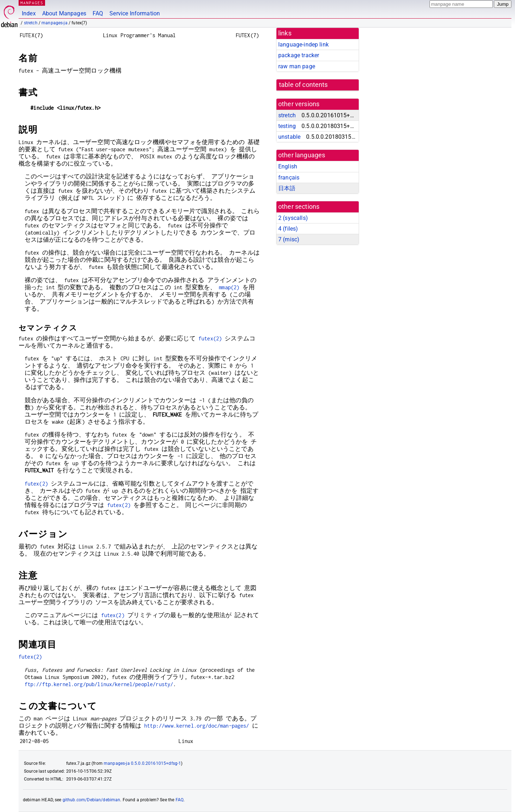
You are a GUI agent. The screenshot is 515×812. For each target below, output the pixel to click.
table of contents (303, 85)
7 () (289, 239)
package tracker (299, 55)
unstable (289, 137)
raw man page (297, 66)
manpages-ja (55, 23)
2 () (293, 218)
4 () (288, 229)
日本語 (287, 188)
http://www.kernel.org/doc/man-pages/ (197, 726)
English (288, 166)
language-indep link (303, 45)
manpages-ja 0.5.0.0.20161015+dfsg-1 (142, 763)
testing (287, 126)
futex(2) (210, 338)
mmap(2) (229, 287)
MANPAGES (32, 3)
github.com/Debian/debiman (92, 800)
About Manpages (64, 13)
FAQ (98, 13)
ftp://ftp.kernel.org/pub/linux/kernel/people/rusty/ (99, 684)
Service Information (135, 13)
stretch (31, 23)
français (289, 178)
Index (29, 13)
